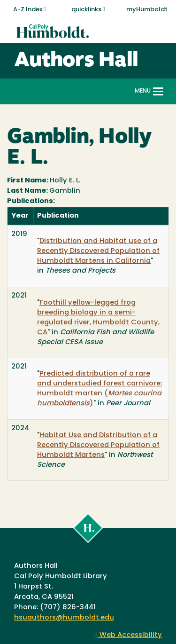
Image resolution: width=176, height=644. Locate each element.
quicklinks (88, 9)
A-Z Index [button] (30, 9)
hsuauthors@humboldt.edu (64, 618)
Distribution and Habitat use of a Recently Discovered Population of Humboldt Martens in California (98, 251)
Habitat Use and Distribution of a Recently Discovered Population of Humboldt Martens (98, 445)
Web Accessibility (129, 635)
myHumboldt (147, 10)
